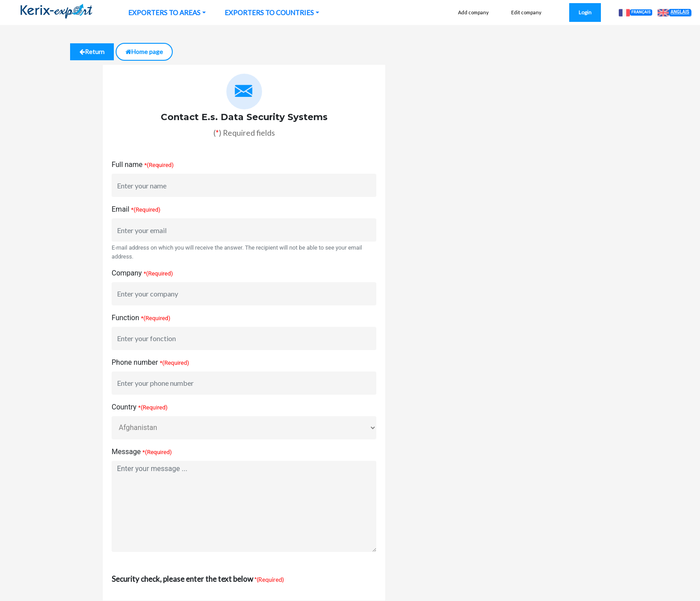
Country (124, 407)
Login (585, 12)
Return (92, 52)
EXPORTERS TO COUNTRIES (269, 13)
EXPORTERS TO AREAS (164, 13)
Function (125, 318)
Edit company (526, 12)
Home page (144, 52)
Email (121, 209)
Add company (473, 12)
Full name (127, 165)
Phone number (135, 362)
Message (126, 452)
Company (127, 273)
